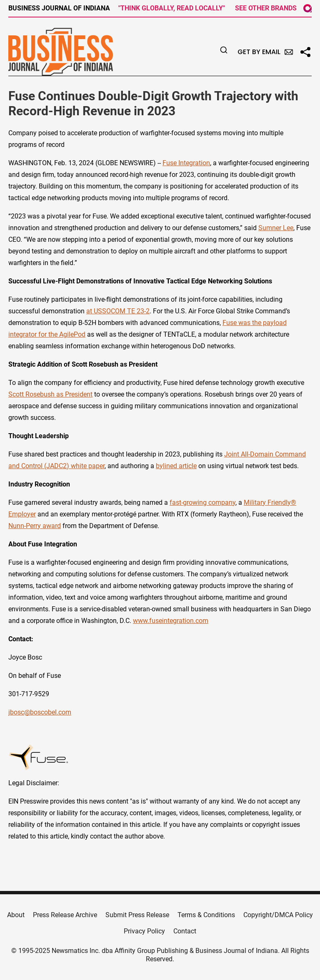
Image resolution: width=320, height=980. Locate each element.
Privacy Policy (144, 931)
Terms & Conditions (206, 915)
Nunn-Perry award (35, 526)
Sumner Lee (276, 228)
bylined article (176, 466)
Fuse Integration (186, 163)
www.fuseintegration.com (171, 621)
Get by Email (265, 52)
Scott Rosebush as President (50, 394)
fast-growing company (202, 502)
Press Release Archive (65, 915)
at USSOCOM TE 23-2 (118, 311)
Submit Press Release (137, 915)
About (16, 915)
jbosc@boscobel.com (40, 712)
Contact (185, 931)
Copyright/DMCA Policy (278, 915)
